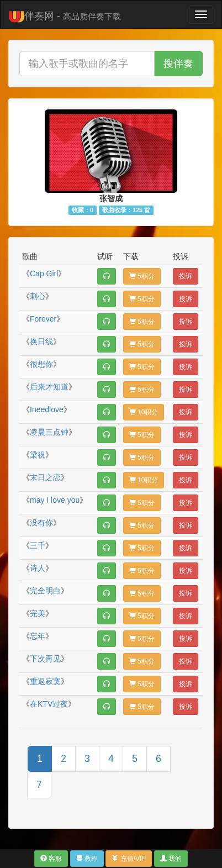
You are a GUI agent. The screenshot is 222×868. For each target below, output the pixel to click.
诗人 (38, 568)
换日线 (41, 341)
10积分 (144, 412)
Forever (43, 319)
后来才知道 (49, 387)
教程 (87, 859)
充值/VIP (129, 859)
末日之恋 (45, 477)
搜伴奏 (178, 64)
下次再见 (45, 659)
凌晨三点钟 (49, 432)
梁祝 (38, 455)
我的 (171, 859)
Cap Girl (44, 273)
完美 (38, 613)
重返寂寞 (45, 681)
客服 (51, 859)
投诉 (186, 276)
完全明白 (45, 591)
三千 (38, 545)
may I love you (55, 500)
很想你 (41, 364)
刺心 (38, 296)
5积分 (142, 276)
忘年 (38, 636)
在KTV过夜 (49, 704)
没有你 (41, 523)
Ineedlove (47, 409)
